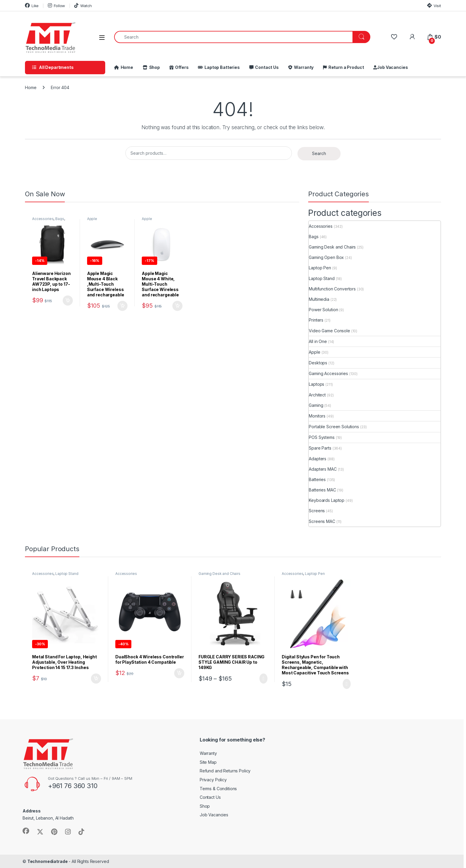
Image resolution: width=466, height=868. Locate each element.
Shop (154, 67)
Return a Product (345, 67)
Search (319, 153)
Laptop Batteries (221, 67)
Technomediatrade (48, 861)
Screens (317, 511)
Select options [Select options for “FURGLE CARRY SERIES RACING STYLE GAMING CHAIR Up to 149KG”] (263, 679)
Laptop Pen (320, 268)
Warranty (303, 67)
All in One (318, 341)
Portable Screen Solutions (334, 427)
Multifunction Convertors (332, 289)
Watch (83, 5)
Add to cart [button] (68, 301)
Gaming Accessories (328, 373)
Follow (56, 5)
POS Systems (322, 437)
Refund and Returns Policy (225, 771)
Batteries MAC (322, 490)
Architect (317, 395)
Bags (60, 219)
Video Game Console (329, 331)
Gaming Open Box (326, 257)
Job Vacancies (392, 67)
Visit (434, 5)
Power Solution (323, 310)
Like (32, 5)
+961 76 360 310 (73, 786)
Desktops (318, 363)
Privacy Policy (213, 780)
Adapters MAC (323, 469)
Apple (92, 219)
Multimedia (319, 299)
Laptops (317, 384)
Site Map (208, 762)
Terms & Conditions (218, 789)
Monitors (317, 416)
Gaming (316, 405)
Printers (316, 320)
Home (126, 67)
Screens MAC (322, 521)
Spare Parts (320, 448)
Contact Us (266, 67)
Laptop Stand (322, 278)
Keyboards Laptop (327, 500)
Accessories (43, 219)
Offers (181, 67)
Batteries (317, 479)
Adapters (318, 459)
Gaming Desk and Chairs (332, 247)
